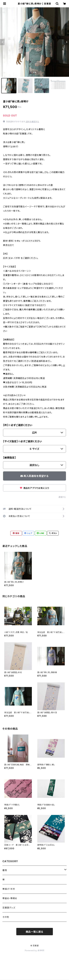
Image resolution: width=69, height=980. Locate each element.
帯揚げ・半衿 (9, 889)
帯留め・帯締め (10, 898)
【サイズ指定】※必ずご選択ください (23, 441)
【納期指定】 (10, 458)
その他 (6, 917)
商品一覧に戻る (35, 932)
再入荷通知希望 (46, 975)
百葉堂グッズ (9, 908)
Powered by (35, 951)
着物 (5, 870)
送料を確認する (33, 122)
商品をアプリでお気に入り (34, 488)
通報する (62, 497)
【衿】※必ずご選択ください (18, 425)
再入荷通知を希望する (34, 476)
